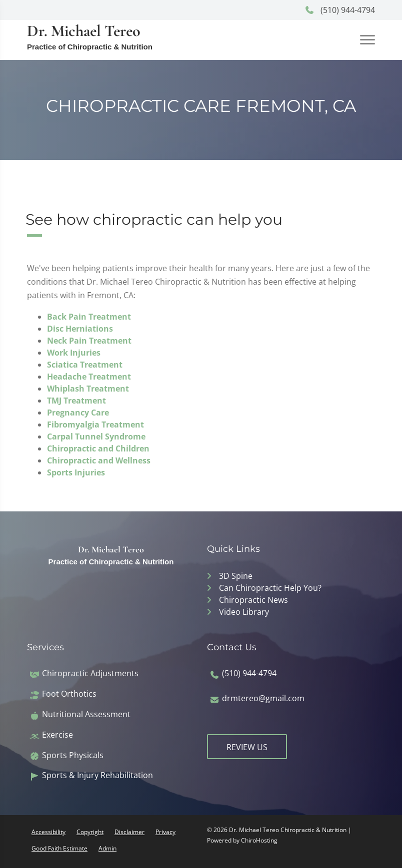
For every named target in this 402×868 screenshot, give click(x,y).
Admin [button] (107, 848)
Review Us (247, 747)
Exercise (57, 735)
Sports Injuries (76, 472)
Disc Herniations (80, 329)
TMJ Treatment (76, 401)
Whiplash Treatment (88, 389)
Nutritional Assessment (86, 714)
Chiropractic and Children (98, 448)
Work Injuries (74, 353)
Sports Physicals (73, 755)
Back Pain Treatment (89, 317)
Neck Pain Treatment (89, 341)
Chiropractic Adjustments (90, 673)
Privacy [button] (165, 832)
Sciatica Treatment (85, 365)
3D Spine (236, 576)
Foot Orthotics (69, 694)
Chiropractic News (253, 600)
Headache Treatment (89, 377)
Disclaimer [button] (129, 832)
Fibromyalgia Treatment (95, 425)
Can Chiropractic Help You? (270, 588)
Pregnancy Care (78, 413)
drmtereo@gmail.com (263, 698)
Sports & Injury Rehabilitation (97, 775)
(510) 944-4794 (340, 10)
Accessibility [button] (48, 832)
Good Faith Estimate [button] (59, 848)
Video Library (244, 612)
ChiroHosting (259, 840)
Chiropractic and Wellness (99, 460)
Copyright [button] (90, 832)
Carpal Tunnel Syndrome (96, 436)
